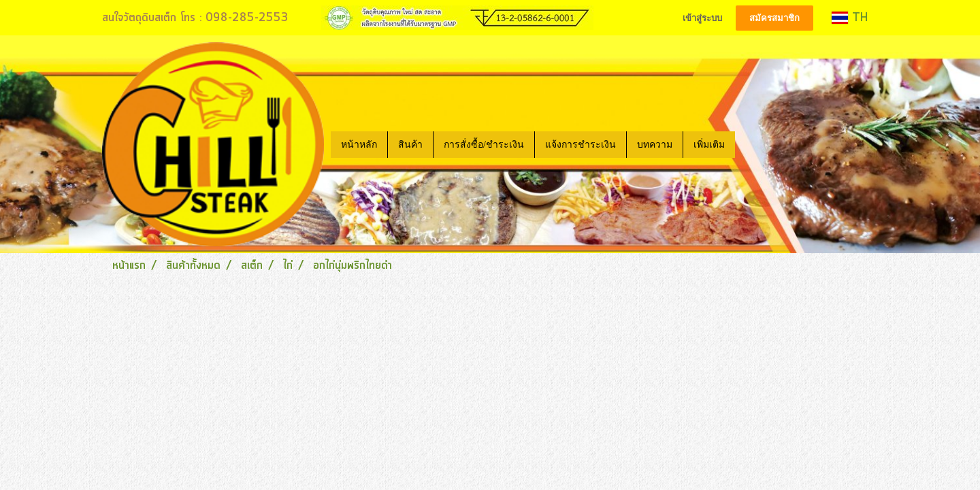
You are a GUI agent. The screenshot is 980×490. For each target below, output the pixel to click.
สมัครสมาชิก (774, 18)
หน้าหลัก (359, 145)
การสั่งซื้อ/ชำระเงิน (484, 145)
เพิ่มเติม (709, 145)
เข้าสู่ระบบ (702, 18)
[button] (747, 144)
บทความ (655, 145)
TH (850, 18)
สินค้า (410, 145)
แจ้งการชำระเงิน (581, 145)
